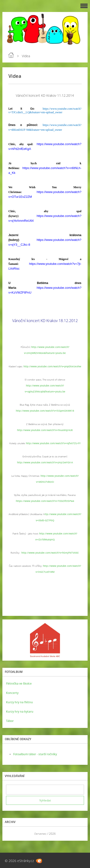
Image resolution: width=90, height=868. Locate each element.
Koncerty (12, 693)
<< (11, 834)
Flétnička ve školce (19, 684)
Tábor (10, 721)
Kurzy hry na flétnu (19, 702)
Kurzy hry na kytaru (20, 712)
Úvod (11, 55)
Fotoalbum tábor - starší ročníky (35, 754)
